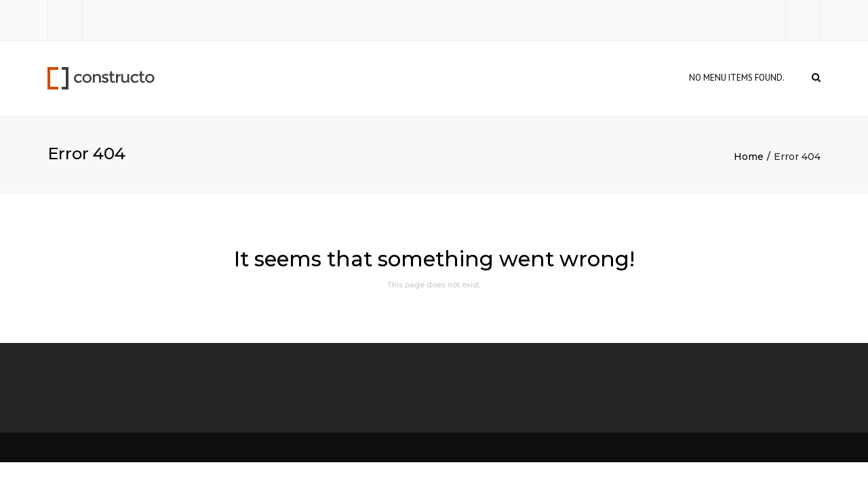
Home (749, 157)
